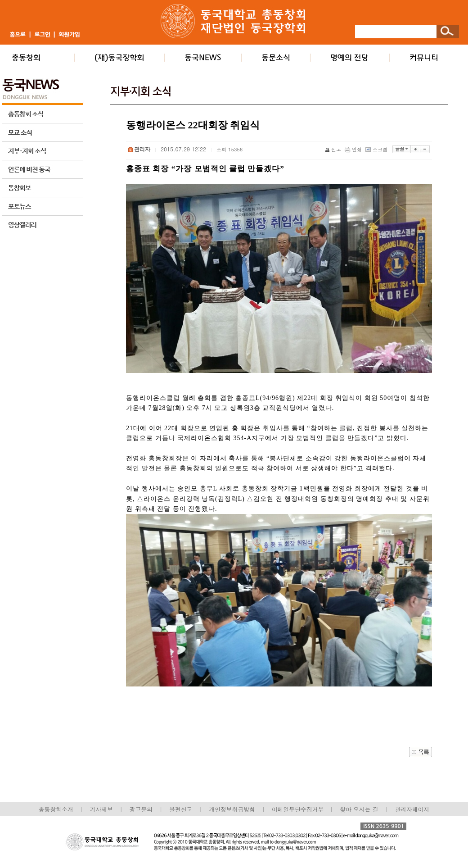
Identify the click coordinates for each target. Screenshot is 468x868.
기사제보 (101, 809)
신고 (334, 149)
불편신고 (181, 809)
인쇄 (354, 149)
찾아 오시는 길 (359, 809)
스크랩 (377, 149)
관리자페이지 (412, 809)
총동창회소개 (56, 809)
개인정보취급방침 (232, 809)
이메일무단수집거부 (299, 809)
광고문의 (141, 809)
